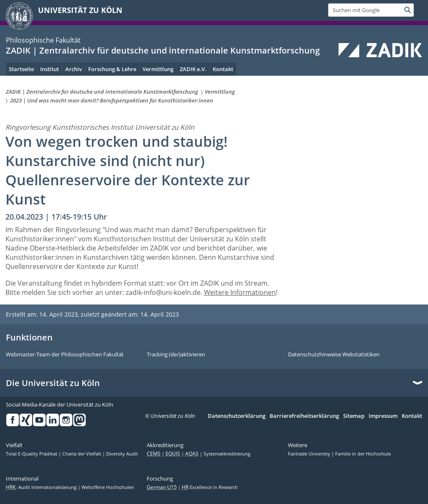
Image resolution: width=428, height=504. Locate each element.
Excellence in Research (210, 487)
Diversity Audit (122, 454)
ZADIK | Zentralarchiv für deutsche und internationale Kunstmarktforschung (163, 50)
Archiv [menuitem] (74, 69)
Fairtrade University (310, 454)
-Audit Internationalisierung (42, 487)
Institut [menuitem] (50, 69)
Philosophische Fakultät (43, 40)
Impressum (383, 416)
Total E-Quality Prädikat (32, 454)
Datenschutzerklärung (237, 416)
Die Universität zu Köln (53, 383)
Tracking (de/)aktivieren (176, 355)
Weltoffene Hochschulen (108, 487)
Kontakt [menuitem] (223, 69)
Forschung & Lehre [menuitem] (112, 69)
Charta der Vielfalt (82, 454)
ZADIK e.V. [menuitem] (193, 69)
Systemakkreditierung (227, 454)
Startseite (21, 69)
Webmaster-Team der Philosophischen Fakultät (65, 355)
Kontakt (412, 416)
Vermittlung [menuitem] (158, 69)
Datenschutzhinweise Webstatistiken (334, 355)
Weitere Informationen (240, 292)
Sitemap (354, 416)
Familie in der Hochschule (363, 454)
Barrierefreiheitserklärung (304, 416)
